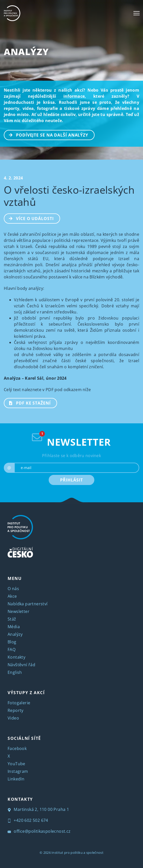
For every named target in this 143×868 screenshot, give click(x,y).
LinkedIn (16, 779)
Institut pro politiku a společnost (77, 853)
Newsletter (19, 611)
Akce (12, 596)
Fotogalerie (19, 703)
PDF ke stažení (28, 403)
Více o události (29, 218)
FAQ (12, 649)
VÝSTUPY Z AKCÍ (26, 693)
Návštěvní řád (21, 665)
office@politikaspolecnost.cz (39, 831)
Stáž (12, 619)
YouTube (16, 764)
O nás (13, 589)
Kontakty (16, 657)
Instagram (18, 771)
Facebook (17, 748)
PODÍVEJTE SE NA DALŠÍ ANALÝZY (46, 135)
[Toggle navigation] (137, 13)
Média (14, 627)
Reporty (16, 710)
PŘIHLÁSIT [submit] (71, 480)
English (15, 672)
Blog (12, 642)
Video (13, 718)
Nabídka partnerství (28, 604)
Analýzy (26, 52)
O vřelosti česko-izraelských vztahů (69, 196)
